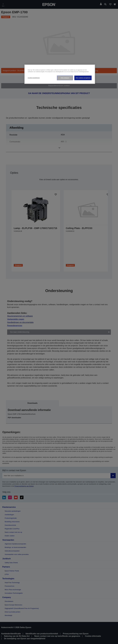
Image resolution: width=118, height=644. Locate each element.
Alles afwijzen (65, 78)
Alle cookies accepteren (83, 78)
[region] (60, 74)
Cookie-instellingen (34, 78)
